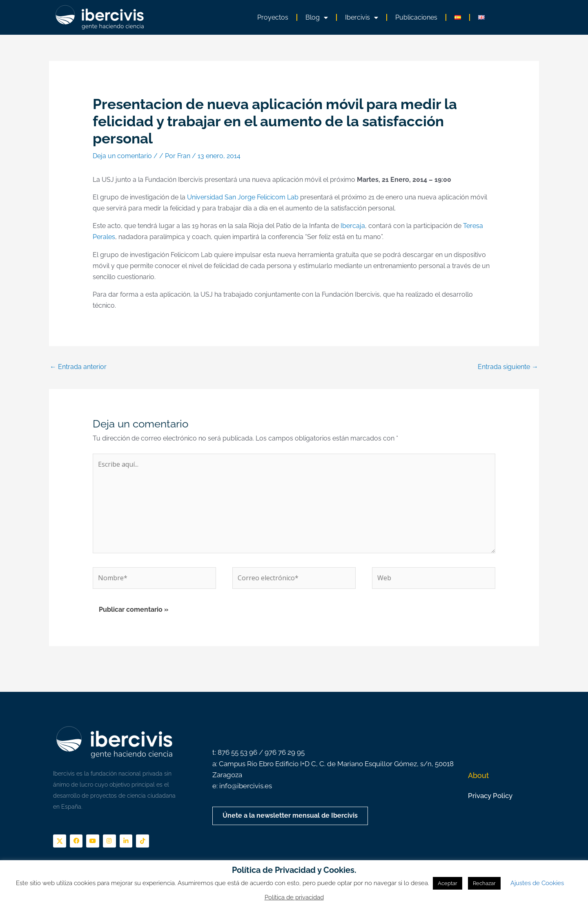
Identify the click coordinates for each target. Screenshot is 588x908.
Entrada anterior (78, 367)
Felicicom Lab (278, 197)
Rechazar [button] (484, 883)
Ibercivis (362, 18)
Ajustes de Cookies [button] (537, 883)
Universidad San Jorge (221, 197)
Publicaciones (416, 17)
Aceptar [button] (448, 883)
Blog (317, 18)
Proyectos (273, 17)
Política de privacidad (294, 897)
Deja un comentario (122, 156)
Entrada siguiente (508, 367)
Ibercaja (353, 226)
